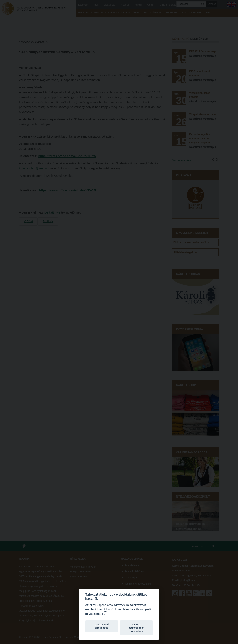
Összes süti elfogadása (102, 626)
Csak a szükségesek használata (137, 628)
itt (105, 610)
